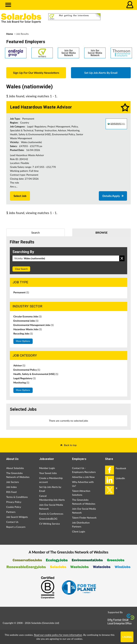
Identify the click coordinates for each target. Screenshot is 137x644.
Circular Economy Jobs (27, 316)
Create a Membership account (51, 480)
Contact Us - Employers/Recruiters (84, 470)
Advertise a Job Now (83, 477)
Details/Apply (111, 196)
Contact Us (12, 522)
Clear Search (21, 269)
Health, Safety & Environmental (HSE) (36, 374)
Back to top (70, 445)
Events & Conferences (51, 514)
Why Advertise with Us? (83, 484)
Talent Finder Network (84, 518)
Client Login (79, 531)
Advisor (19, 365)
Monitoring (21, 382)
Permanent (21, 292)
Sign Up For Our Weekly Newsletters (36, 73)
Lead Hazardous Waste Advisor (41, 107)
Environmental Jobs (26, 321)
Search (35, 232)
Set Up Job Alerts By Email (101, 73)
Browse (102, 232)
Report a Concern (16, 527)
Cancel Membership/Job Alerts (52, 498)
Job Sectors (13, 482)
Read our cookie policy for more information (58, 635)
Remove (122, 258)
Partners (11, 512)
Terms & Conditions (17, 497)
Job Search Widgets (17, 517)
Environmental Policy (27, 370)
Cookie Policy (14, 507)
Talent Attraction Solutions (81, 493)
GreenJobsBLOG (48, 519)
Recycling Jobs (23, 333)
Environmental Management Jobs (34, 325)
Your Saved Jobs (48, 473)
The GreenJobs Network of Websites (18, 475)
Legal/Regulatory (25, 378)
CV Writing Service (50, 524)
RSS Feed (11, 492)
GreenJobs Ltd (51, 623)
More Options (23, 341)
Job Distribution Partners (81, 525)
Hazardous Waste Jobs (28, 329)
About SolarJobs (15, 468)
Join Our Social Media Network (51, 507)
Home (10, 34)
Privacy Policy (14, 502)
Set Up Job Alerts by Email (50, 489)
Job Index (12, 487)
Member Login (47, 468)
